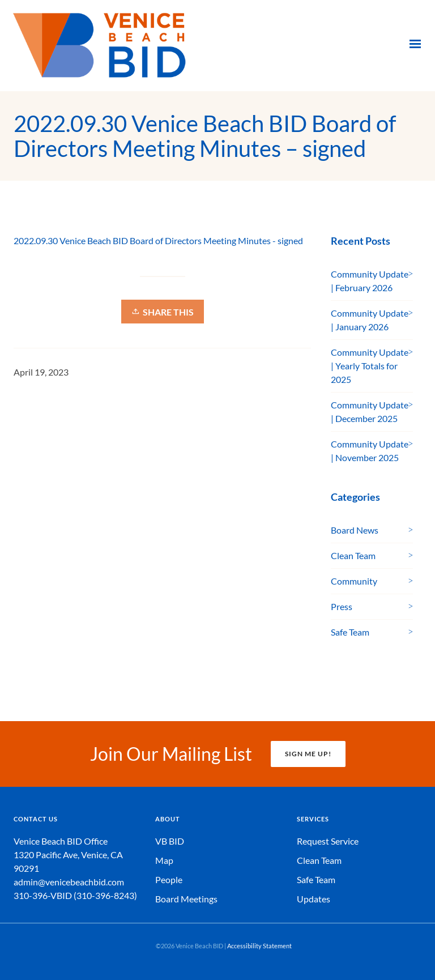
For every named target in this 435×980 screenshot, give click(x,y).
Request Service (328, 841)
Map (164, 860)
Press (342, 606)
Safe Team (350, 632)
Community (354, 581)
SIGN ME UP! (308, 754)
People (169, 879)
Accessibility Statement (259, 946)
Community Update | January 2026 (370, 320)
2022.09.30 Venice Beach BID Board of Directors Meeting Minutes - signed (158, 240)
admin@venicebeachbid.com (69, 882)
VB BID (170, 841)
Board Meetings (186, 899)
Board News (355, 530)
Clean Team (353, 555)
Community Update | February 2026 (370, 281)
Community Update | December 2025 (370, 412)
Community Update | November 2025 (370, 451)
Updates (314, 899)
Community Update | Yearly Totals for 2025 (370, 366)
